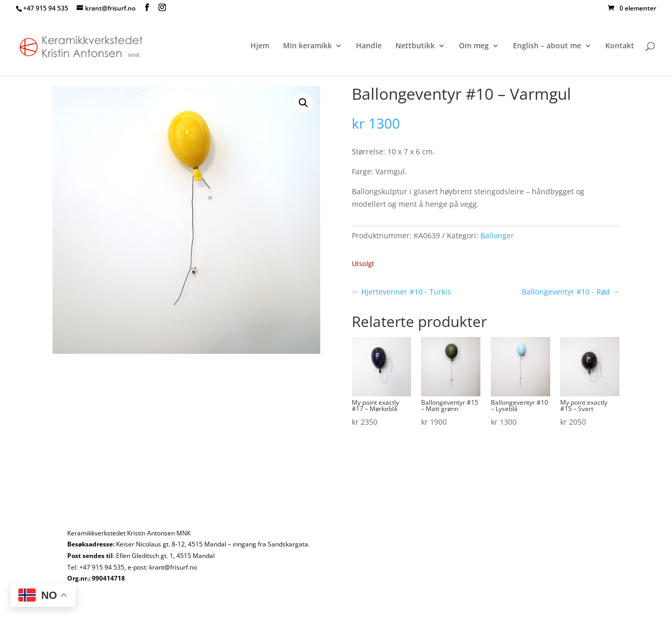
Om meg (474, 46)
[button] (303, 103)
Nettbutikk (415, 46)
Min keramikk (307, 46)
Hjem (260, 46)
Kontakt (620, 46)
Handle (369, 46)
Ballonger (497, 235)
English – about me (547, 46)
